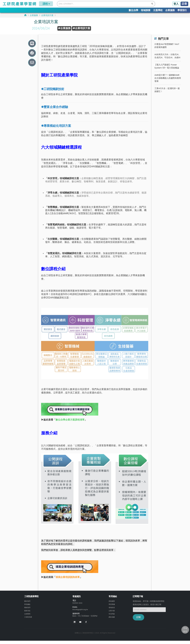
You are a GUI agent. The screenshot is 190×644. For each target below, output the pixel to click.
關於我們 (28, 606)
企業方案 (112, 615)
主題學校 (158, 10)
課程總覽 (112, 606)
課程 (46, 4)
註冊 (184, 4)
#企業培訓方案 (81, 28)
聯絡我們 (28, 612)
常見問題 (112, 618)
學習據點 (28, 609)
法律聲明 (28, 618)
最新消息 (28, 615)
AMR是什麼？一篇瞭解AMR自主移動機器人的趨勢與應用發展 (168, 83)
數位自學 (133, 10)
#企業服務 (64, 28)
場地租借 (112, 612)
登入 (176, 4)
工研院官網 (29, 621)
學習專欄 (112, 609)
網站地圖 (112, 621)
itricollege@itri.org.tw (82, 614)
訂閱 (138, 622)
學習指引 (182, 10)
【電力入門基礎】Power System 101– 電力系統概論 (167, 71)
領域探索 (146, 10)
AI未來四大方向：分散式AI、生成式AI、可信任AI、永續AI (167, 61)
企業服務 (170, 10)
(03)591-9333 (79, 608)
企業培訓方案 (47, 15)
